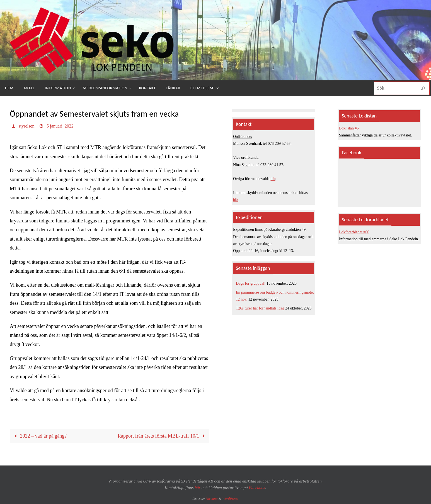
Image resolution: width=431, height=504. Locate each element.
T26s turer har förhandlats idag (260, 308)
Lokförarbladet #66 (354, 232)
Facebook (257, 488)
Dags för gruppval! (251, 283)
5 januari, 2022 (60, 126)
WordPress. (230, 499)
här (273, 179)
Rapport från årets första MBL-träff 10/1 (163, 436)
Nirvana (212, 499)
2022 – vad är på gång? (39, 436)
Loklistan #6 (349, 128)
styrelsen (27, 126)
